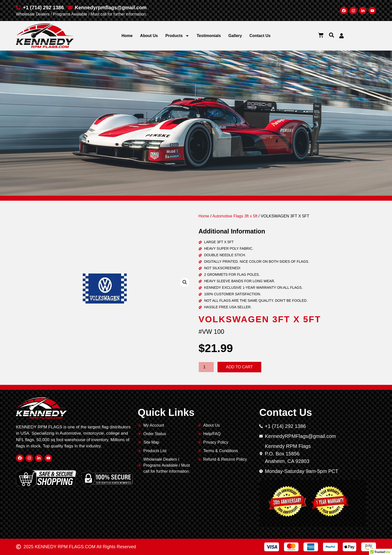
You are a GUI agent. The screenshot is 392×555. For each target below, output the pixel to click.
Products (177, 36)
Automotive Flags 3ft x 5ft (235, 216)
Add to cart (239, 367)
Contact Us (260, 36)
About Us (149, 36)
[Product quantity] (206, 367)
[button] (331, 35)
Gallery (235, 36)
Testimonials (209, 36)
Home (127, 36)
